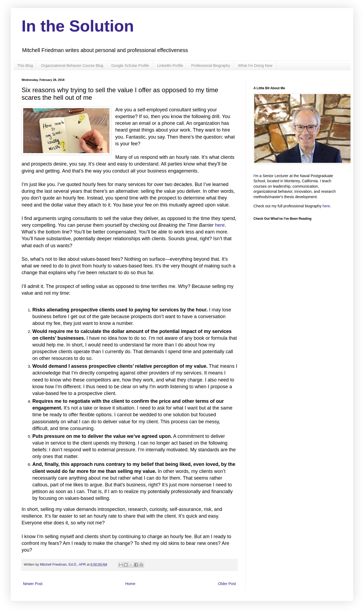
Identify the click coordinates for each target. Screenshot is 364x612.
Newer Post (33, 584)
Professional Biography (211, 66)
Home (130, 584)
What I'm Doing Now (255, 66)
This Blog (25, 66)
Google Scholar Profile (130, 66)
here (220, 225)
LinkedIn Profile (170, 66)
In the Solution (78, 26)
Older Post (227, 584)
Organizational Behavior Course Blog (72, 66)
